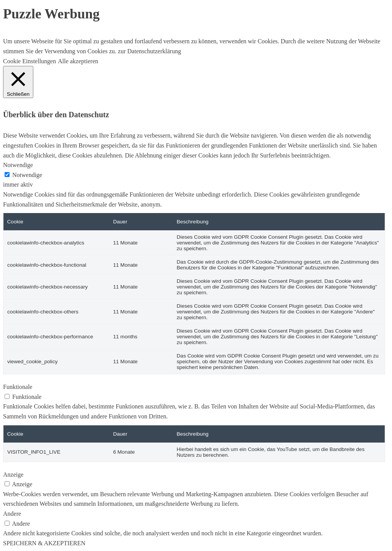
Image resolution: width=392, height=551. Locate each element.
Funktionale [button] (18, 387)
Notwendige (27, 175)
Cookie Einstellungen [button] (29, 61)
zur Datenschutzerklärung (149, 51)
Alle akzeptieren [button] (78, 61)
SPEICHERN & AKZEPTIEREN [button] (44, 543)
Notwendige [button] (18, 165)
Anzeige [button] (13, 475)
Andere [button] (12, 514)
